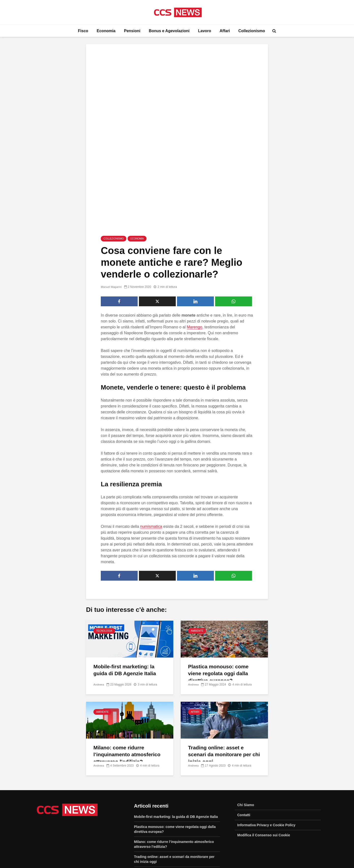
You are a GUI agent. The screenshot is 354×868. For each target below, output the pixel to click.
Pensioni (132, 31)
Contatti (244, 770)
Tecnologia (104, 585)
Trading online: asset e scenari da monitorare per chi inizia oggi (221, 710)
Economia (106, 31)
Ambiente (197, 585)
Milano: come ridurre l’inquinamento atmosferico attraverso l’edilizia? (129, 710)
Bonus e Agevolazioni (169, 31)
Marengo (195, 282)
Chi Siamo (246, 759)
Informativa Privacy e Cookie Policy (266, 780)
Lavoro (204, 31)
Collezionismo (252, 31)
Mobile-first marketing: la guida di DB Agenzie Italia (126, 625)
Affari (225, 31)
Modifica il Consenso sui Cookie (264, 790)
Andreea (99, 639)
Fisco (83, 31)
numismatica (151, 481)
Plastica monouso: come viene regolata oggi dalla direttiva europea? (220, 629)
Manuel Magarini (112, 241)
